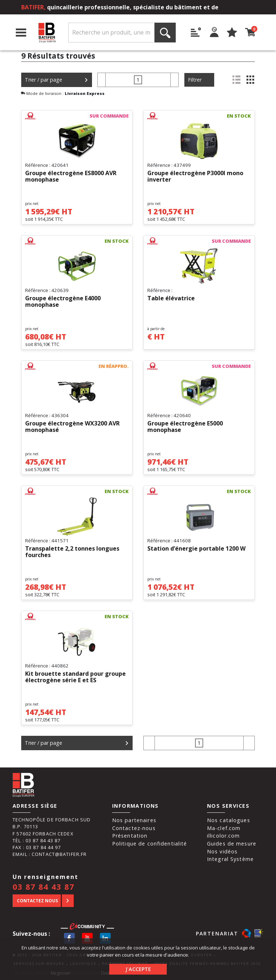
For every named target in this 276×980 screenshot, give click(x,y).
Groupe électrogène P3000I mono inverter (195, 177)
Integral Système (230, 859)
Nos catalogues (229, 820)
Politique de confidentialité (150, 844)
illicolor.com (224, 836)
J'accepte (138, 969)
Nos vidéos (222, 851)
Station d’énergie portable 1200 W (196, 549)
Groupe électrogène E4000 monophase (63, 302)
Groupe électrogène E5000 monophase (185, 427)
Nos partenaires (134, 820)
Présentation (130, 836)
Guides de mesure (232, 844)
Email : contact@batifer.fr (50, 854)
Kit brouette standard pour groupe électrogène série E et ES (75, 677)
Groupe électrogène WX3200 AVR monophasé (72, 427)
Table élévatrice (171, 298)
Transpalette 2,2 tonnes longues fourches (72, 552)
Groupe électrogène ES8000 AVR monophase (71, 177)
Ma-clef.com (224, 828)
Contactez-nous (134, 828)
